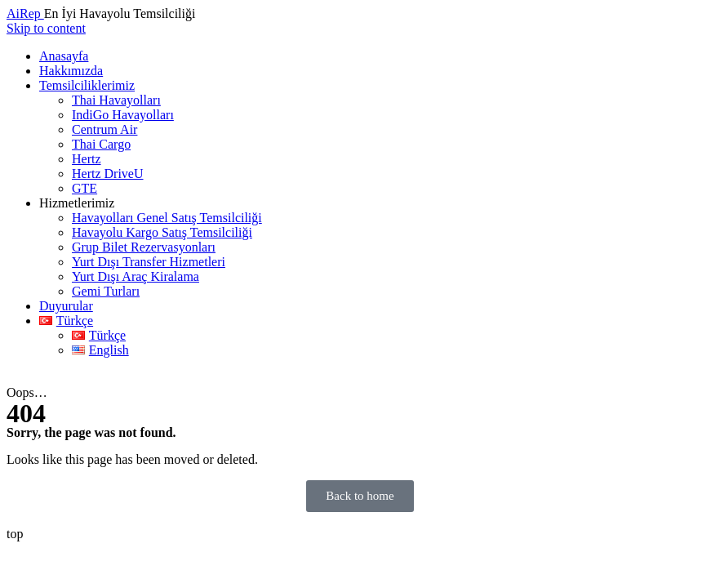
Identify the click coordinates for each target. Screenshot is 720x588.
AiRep (25, 13)
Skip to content (46, 28)
